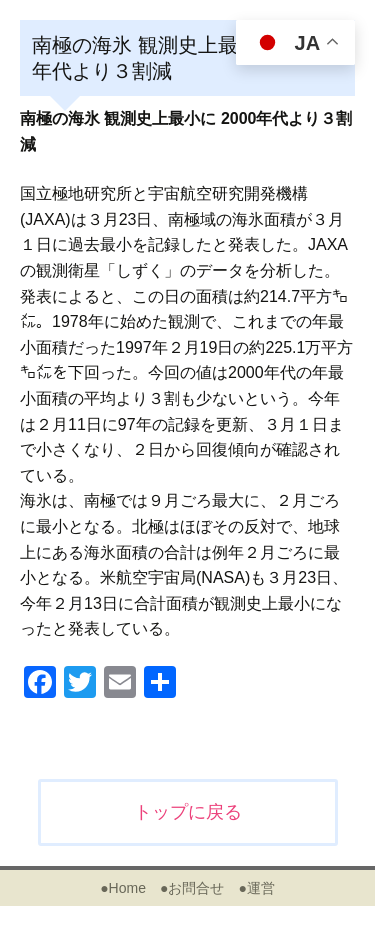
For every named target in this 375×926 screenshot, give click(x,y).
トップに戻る (188, 812)
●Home (123, 888)
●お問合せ (192, 888)
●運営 (256, 888)
